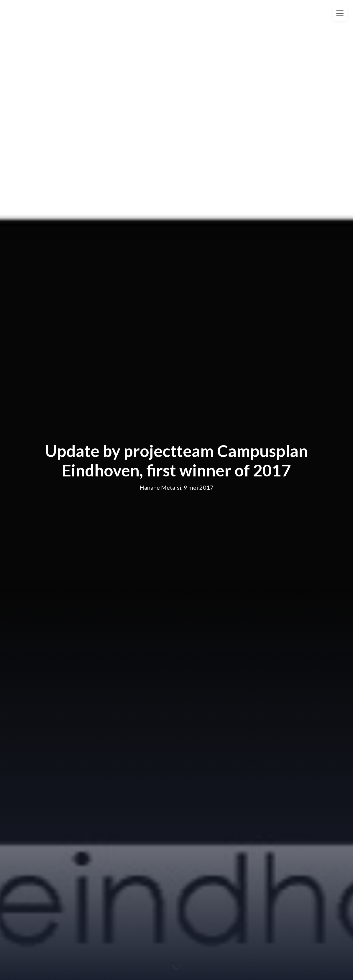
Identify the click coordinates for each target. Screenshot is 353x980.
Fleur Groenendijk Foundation (69, 11)
